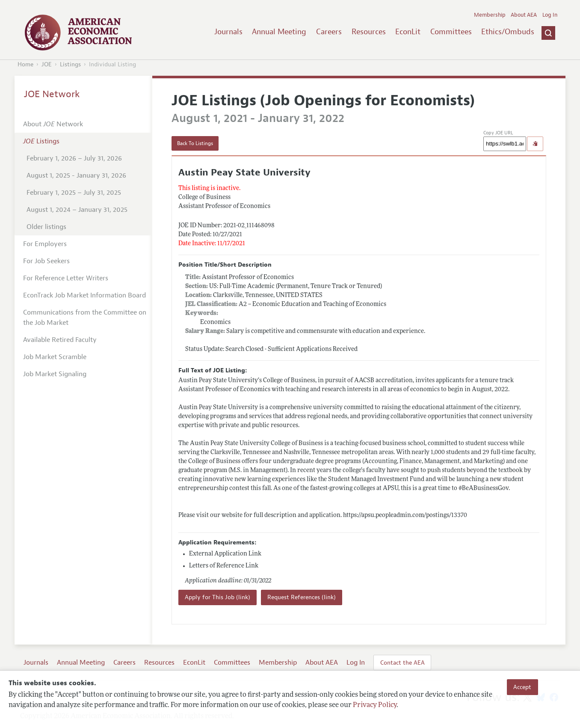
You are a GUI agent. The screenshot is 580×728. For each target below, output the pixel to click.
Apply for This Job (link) (217, 597)
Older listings (46, 227)
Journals (228, 32)
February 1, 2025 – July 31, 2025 (74, 193)
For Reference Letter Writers (66, 278)
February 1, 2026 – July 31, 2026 (74, 158)
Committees (451, 32)
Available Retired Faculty (60, 340)
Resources (369, 32)
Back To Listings (195, 143)
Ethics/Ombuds (508, 32)
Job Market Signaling (55, 374)
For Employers (45, 244)
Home (25, 64)
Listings (70, 64)
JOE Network (52, 94)
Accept (522, 687)
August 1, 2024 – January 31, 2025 (77, 210)
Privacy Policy (375, 705)
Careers (329, 32)
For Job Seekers (46, 261)
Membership (490, 15)
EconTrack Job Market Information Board (84, 295)
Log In (550, 15)
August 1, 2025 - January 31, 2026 (76, 175)
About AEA (524, 15)
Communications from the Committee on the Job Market (85, 318)
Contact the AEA (402, 663)
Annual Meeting (279, 32)
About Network (53, 124)
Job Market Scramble (55, 357)
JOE (47, 64)
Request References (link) (302, 597)
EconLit (408, 32)
